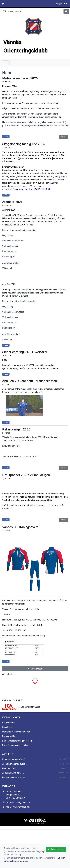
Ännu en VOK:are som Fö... (14, 777)
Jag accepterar (56, 849)
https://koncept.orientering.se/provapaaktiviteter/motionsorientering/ (38, 125)
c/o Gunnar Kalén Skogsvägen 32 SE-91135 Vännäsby (15, 795)
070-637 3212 (55, 108)
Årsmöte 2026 (12, 202)
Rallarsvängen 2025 (16, 429)
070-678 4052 (31, 108)
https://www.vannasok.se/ (18, 807)
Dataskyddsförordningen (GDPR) (17, 741)
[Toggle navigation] (6, 63)
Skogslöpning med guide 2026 (24, 144)
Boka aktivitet (8, 723)
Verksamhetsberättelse (13, 241)
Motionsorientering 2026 (20, 78)
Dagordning (8, 235)
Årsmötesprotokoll (11, 263)
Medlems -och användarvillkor (16, 732)
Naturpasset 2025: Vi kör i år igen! (26, 475)
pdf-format (22, 114)
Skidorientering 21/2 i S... (14, 773)
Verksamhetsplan (10, 246)
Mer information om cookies (15, 745)
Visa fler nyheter (35, 669)
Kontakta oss (8, 727)
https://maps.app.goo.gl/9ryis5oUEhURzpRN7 (29, 189)
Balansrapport (9, 257)
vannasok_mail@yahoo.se (18, 802)
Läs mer (63, 137)
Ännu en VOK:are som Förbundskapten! (30, 381)
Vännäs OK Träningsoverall (21, 527)
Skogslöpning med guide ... (14, 764)
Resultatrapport (9, 251)
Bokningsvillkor (9, 736)
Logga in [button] (61, 4)
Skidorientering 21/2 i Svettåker (25, 352)
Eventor (13, 98)
